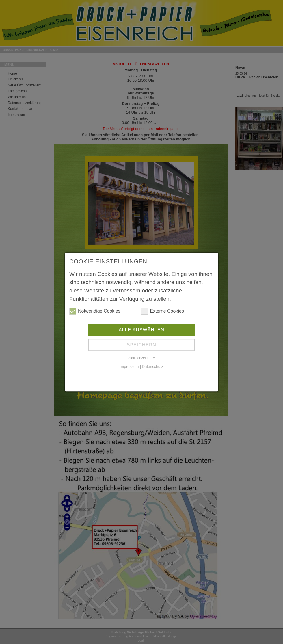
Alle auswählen (141, 330)
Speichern (141, 345)
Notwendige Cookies (95, 311)
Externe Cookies (162, 311)
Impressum (129, 366)
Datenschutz (152, 366)
